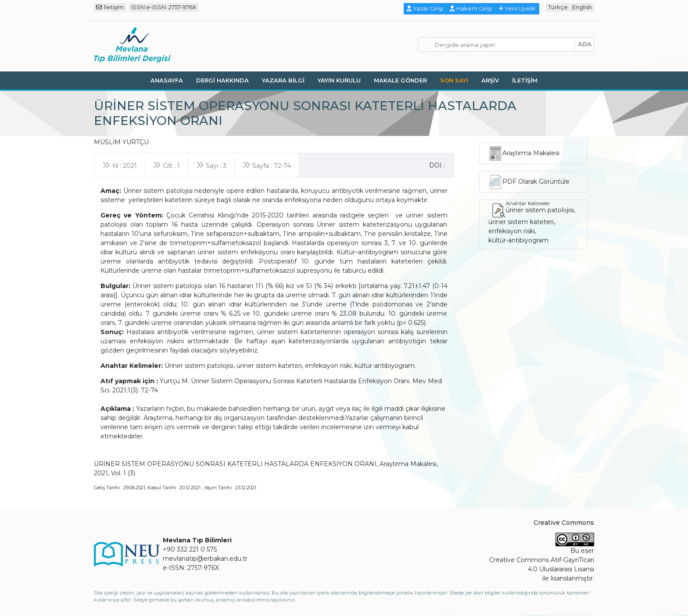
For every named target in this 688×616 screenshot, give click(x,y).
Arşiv (490, 80)
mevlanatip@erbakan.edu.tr (205, 559)
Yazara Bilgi (283, 80)
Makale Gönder (400, 80)
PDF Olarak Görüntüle (536, 182)
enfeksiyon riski (512, 231)
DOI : (437, 165)
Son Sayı (454, 80)
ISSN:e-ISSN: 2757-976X (164, 7)
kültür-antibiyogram (518, 240)
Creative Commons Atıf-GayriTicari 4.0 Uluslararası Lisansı (542, 564)
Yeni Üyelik (517, 8)
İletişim (110, 7)
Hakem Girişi (471, 8)
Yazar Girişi (425, 8)
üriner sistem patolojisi (540, 210)
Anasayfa (167, 80)
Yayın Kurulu (339, 80)
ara (585, 44)
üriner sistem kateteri (521, 222)
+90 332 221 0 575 (190, 549)
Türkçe (558, 7)
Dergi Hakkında (222, 80)
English (582, 7)
